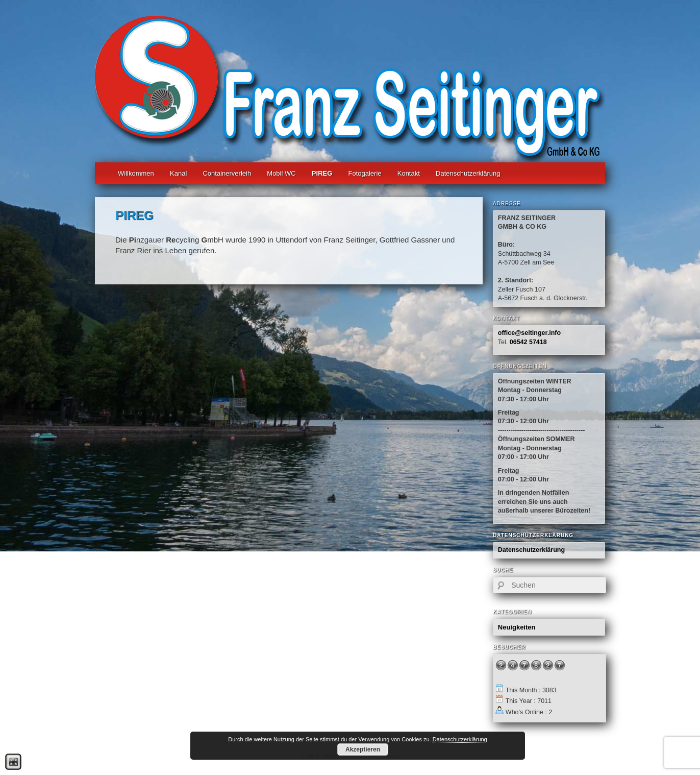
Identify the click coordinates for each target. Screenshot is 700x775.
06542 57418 (528, 342)
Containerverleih (227, 173)
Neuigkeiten (517, 627)
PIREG (322, 173)
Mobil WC (281, 173)
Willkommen (136, 173)
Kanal (178, 173)
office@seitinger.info (529, 333)
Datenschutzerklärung (468, 173)
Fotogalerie (365, 173)
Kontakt (409, 173)
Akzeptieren (363, 749)
